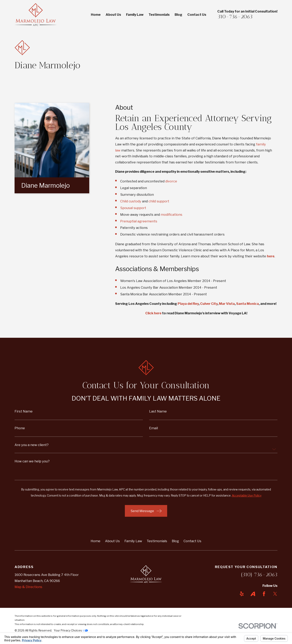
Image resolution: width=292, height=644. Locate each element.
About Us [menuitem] (113, 15)
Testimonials (157, 541)
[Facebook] (264, 594)
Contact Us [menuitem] (197, 15)
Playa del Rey (188, 304)
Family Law (133, 541)
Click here (153, 313)
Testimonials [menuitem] (159, 15)
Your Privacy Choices (71, 630)
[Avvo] (253, 594)
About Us (112, 541)
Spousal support (133, 208)
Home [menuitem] (96, 15)
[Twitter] (275, 594)
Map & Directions (28, 587)
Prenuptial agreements (139, 221)
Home (96, 541)
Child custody (131, 201)
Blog (175, 541)
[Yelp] (242, 594)
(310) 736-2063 (259, 575)
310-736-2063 (235, 17)
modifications (171, 215)
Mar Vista (227, 304)
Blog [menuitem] (178, 15)
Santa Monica (247, 304)
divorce (171, 181)
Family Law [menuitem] (135, 15)
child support (159, 201)
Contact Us (192, 541)
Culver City (209, 304)
